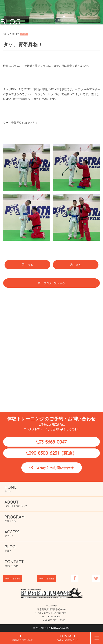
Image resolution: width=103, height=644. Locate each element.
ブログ (10, 548)
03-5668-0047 (53, 442)
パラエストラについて (16, 503)
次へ (78, 265)
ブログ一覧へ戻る (54, 284)
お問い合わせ (14, 563)
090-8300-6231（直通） (53, 453)
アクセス (12, 533)
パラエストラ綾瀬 (47, 579)
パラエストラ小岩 (13, 579)
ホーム (11, 489)
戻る (30, 265)
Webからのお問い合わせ (55, 468)
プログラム (15, 518)
